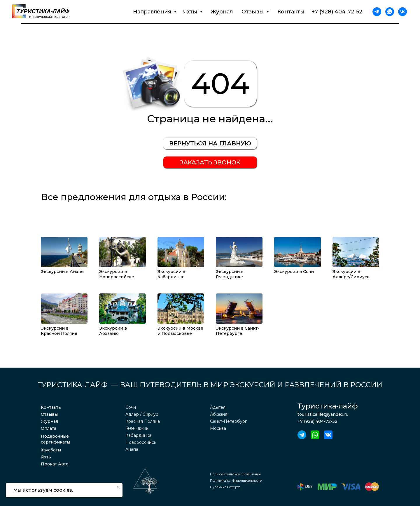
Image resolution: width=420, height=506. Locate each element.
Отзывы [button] (253, 12)
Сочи (131, 407)
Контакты (291, 12)
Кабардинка (138, 435)
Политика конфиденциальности (236, 481)
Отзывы (49, 414)
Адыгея (218, 407)
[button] (210, 162)
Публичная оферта (225, 487)
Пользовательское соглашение (236, 474)
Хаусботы (51, 450)
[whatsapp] (390, 12)
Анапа (132, 449)
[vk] (402, 12)
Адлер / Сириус (142, 414)
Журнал (222, 12)
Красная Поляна (143, 421)
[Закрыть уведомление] (118, 487)
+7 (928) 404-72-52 (337, 12)
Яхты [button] (191, 12)
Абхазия (219, 414)
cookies (63, 490)
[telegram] (377, 12)
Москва (218, 428)
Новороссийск (141, 442)
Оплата (49, 428)
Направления (153, 12)
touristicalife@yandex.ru (323, 414)
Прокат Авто (55, 464)
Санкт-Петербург (228, 421)
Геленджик (137, 428)
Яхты (46, 457)
